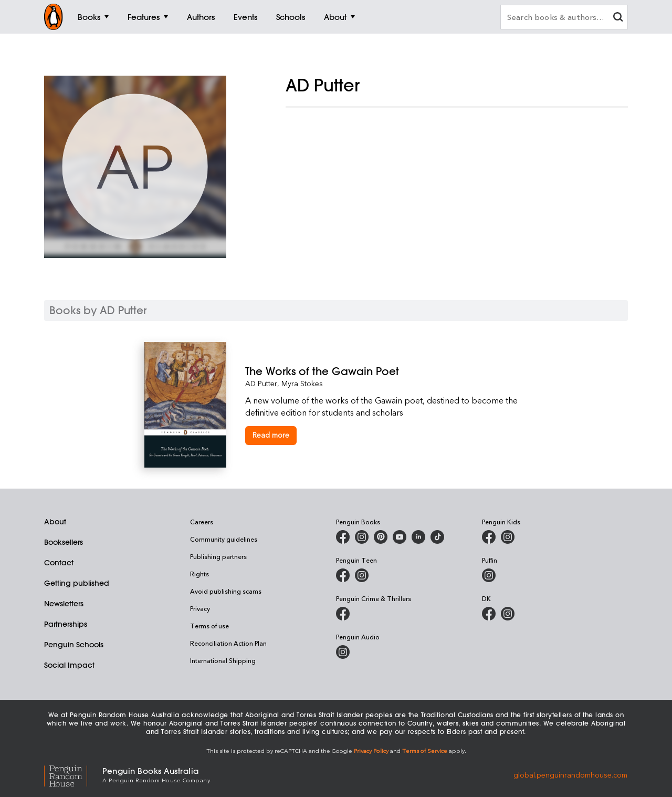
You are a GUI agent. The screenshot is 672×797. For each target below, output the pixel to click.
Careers (202, 522)
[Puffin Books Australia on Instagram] (489, 575)
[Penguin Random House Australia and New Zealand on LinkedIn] (418, 537)
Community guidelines (224, 539)
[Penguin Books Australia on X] (381, 537)
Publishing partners (218, 556)
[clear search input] (618, 18)
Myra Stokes (302, 383)
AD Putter (261, 383)
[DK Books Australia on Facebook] (489, 614)
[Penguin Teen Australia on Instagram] (362, 575)
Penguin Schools (74, 645)
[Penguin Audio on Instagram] (343, 652)
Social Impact (69, 665)
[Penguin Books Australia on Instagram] (362, 537)
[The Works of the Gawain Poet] (386, 371)
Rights (199, 574)
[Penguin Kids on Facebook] (489, 537)
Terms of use (209, 626)
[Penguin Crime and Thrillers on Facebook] (343, 614)
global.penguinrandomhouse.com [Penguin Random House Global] (570, 774)
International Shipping (223, 660)
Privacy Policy (371, 751)
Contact (59, 563)
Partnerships (66, 624)
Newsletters (64, 604)
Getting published (77, 583)
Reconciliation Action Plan (228, 643)
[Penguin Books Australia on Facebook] (343, 537)
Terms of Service (425, 751)
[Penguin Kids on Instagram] (508, 537)
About (55, 522)
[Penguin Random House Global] (73, 774)
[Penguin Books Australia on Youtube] (400, 537)
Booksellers (64, 542)
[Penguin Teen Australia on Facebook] (343, 575)
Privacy (200, 608)
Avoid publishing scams (226, 591)
